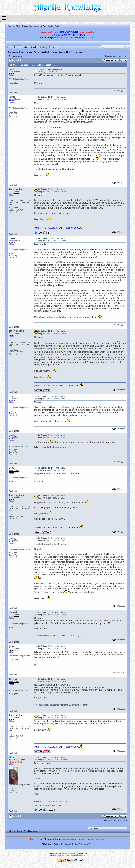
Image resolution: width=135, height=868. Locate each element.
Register (58, 26)
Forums (29, 52)
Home (17, 47)
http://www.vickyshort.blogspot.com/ (48, 805)
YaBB (52, 856)
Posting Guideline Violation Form (77, 844)
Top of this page (30, 831)
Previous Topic (111, 56)
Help (25, 47)
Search (34, 47)
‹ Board (19, 831)
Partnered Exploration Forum (45, 52)
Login (51, 26)
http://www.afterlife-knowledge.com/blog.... (78, 38)
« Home (12, 831)
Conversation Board (16, 52)
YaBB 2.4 (83, 854)
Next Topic (122, 56)
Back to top (14, 93)
